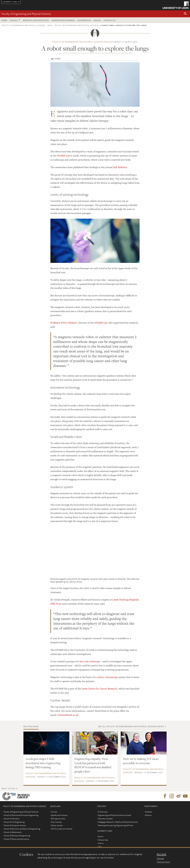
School (14, 20)
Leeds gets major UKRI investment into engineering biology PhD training (43, 763)
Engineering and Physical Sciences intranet (115, 815)
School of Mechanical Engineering (17, 836)
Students (149, 812)
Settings (160, 858)
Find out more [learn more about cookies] (163, 862)
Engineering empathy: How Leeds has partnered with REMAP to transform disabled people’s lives (93, 765)
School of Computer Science (15, 825)
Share (57, 59)
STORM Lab (63, 156)
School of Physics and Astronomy (16, 839)
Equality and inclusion (59, 815)
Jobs (99, 847)
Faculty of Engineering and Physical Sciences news (81, 42)
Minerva (148, 815)
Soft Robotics (120, 167)
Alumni (101, 836)
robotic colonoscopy (107, 677)
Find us (101, 843)
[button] (185, 14)
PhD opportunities (58, 819)
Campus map (103, 840)
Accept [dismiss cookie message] (162, 854)
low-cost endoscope (90, 661)
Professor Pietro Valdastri (64, 323)
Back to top (8, 788)
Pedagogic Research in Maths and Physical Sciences (118, 822)
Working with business (63, 20)
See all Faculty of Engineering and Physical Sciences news (131, 726)
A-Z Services (103, 812)
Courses (54, 812)
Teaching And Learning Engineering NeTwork (115, 825)
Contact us (109, 20)
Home (4, 20)
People (97, 20)
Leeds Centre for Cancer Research (99, 689)
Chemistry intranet (105, 819)
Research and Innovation (36, 20)
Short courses (56, 822)
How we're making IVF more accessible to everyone (141, 761)
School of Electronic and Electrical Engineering (22, 829)
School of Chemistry (12, 819)
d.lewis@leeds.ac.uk (68, 715)
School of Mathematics (13, 832)
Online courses (57, 825)
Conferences (84, 20)
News (50, 25)
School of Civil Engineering (14, 822)
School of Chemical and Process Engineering (21, 815)
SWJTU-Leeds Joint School (61, 829)
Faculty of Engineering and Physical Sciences (26, 14)
